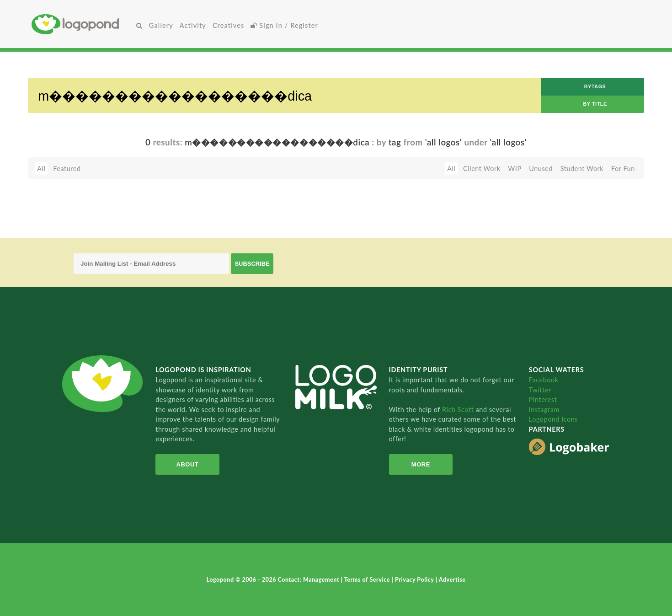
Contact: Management (309, 580)
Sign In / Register (284, 25)
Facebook (544, 380)
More (421, 464)
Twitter (540, 390)
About (188, 464)
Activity (193, 25)
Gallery (161, 25)
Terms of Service (368, 580)
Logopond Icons (553, 419)
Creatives (228, 25)
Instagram (544, 410)
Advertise (452, 580)
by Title (595, 104)
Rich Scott (459, 410)
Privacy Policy (415, 580)
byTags (595, 86)
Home (82, 24)
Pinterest (543, 399)
